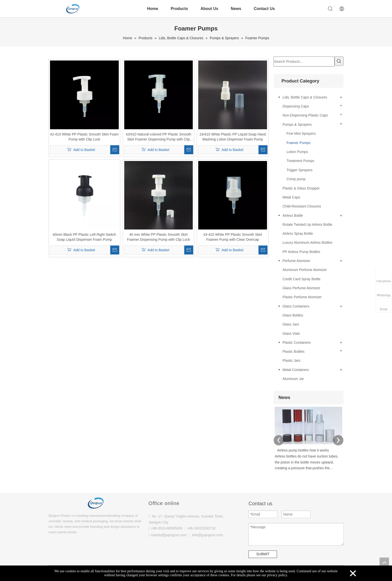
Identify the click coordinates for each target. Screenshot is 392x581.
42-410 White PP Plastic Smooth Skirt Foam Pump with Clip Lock (84, 137)
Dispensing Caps (296, 106)
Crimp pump (296, 179)
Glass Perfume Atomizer (301, 288)
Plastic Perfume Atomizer (302, 297)
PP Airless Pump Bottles (301, 252)
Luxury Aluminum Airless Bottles (307, 242)
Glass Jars (291, 324)
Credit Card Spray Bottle (301, 279)
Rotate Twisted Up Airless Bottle (307, 224)
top (384, 562)
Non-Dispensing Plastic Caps (305, 115)
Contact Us (264, 9)
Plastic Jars (291, 360)
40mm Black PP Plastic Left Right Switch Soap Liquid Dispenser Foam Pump (84, 237)
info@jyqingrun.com (207, 535)
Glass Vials (291, 333)
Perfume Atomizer (296, 261)
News (236, 9)
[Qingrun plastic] (96, 499)
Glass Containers (296, 306)
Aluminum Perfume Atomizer (305, 270)
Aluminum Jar (293, 379)
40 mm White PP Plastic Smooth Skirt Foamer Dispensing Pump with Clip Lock (158, 237)
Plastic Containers (297, 342)
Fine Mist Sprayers (301, 133)
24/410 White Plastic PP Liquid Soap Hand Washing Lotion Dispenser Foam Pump (233, 137)
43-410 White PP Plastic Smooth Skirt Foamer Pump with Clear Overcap (233, 237)
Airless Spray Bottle (298, 233)
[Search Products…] (304, 61)
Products (179, 9)
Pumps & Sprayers (297, 124)
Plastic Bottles (293, 351)
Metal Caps (291, 197)
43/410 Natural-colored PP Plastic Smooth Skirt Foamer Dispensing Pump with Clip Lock (158, 137)
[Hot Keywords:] (339, 61)
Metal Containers (296, 370)
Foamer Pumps (298, 143)
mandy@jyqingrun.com (169, 535)
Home (152, 9)
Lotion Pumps (297, 152)
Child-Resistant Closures (302, 206)
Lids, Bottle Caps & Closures (305, 97)
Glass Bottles (293, 315)
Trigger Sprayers (299, 170)
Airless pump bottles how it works (303, 450)
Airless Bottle (293, 215)
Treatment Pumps (300, 161)
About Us (209, 9)
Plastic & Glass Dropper (301, 188)
